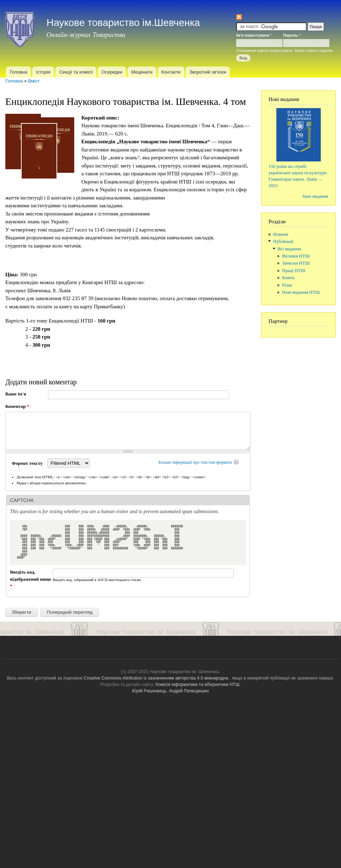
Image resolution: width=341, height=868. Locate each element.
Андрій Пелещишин (189, 691)
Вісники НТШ (296, 256)
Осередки (112, 72)
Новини (281, 234)
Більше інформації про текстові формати (195, 462)
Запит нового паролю (313, 50)
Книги (288, 278)
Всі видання (289, 249)
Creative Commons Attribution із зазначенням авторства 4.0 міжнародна (156, 678)
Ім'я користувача (254, 35)
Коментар (17, 406)
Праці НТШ (294, 271)
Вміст (34, 81)
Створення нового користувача (264, 50)
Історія (43, 72)
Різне (287, 285)
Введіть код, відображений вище (31, 579)
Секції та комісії (76, 72)
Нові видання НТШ (301, 292)
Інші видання (315, 196)
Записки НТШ (296, 263)
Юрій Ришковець (149, 691)
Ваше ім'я (16, 394)
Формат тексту (28, 463)
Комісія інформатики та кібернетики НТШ (197, 685)
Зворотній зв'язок (208, 72)
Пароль (292, 35)
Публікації (283, 241)
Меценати (142, 72)
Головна (18, 72)
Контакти (171, 72)
